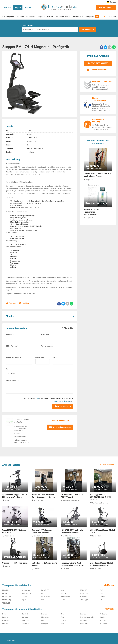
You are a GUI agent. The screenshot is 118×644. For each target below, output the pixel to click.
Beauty (28, 8)
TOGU (102, 600)
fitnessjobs (31, 17)
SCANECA (84, 597)
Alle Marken (109, 585)
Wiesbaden (84, 624)
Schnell (102, 597)
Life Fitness (84, 593)
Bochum (44, 614)
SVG (43, 600)
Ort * (55, 357)
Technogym (84, 600)
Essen (63, 617)
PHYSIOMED (65, 597)
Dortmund (103, 614)
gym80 (5, 593)
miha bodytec (7, 597)
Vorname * (10, 334)
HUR (43, 593)
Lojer (101, 593)
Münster (5, 624)
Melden (24, 303)
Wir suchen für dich (63, 17)
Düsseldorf (45, 617)
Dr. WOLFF (45, 590)
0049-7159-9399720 (98, 63)
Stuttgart (45, 624)
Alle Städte (109, 609)
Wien (62, 624)
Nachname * (46, 334)
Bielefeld (25, 614)
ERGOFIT (83, 590)
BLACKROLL (7, 590)
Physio (18, 8)
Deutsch (111, 2)
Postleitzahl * (40, 357)
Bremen (83, 614)
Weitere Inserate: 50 (60, 421)
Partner (50, 17)
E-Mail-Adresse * (12, 346)
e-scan (63, 590)
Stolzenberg (7, 600)
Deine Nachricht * (12, 381)
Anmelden (112, 17)
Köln (43, 620)
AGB (37, 398)
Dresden (5, 617)
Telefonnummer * (48, 346)
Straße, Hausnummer (14, 357)
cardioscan (26, 590)
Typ (7, 369)
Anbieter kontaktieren (60, 427)
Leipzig (63, 620)
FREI (101, 590)
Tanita (63, 600)
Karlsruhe (25, 620)
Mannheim (84, 620)
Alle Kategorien (8, 17)
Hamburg (103, 617)
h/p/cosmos (26, 593)
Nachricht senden (62, 406)
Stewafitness (31, 141)
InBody (63, 593)
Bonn (63, 614)
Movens (25, 597)
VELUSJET (6, 603)
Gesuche (20, 17)
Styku (24, 600)
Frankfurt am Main (87, 617)
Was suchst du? (27, 25)
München (103, 620)
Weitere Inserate (107, 465)
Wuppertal (103, 624)
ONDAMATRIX (46, 597)
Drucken (11, 303)
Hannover (6, 620)
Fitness (7, 8)
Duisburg (25, 617)
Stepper (29, 134)
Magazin (41, 17)
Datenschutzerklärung (62, 401)
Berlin (4, 614)
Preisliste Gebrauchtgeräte (86, 17)
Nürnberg (25, 624)
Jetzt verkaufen (105, 7)
